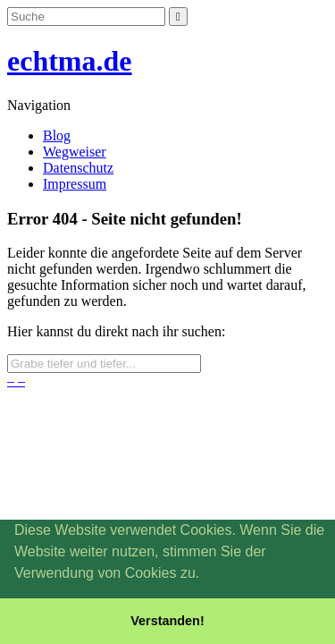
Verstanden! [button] (167, 621)
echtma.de (70, 61)
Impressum (75, 184)
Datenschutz (78, 168)
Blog (57, 136)
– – (16, 381)
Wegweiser (75, 152)
